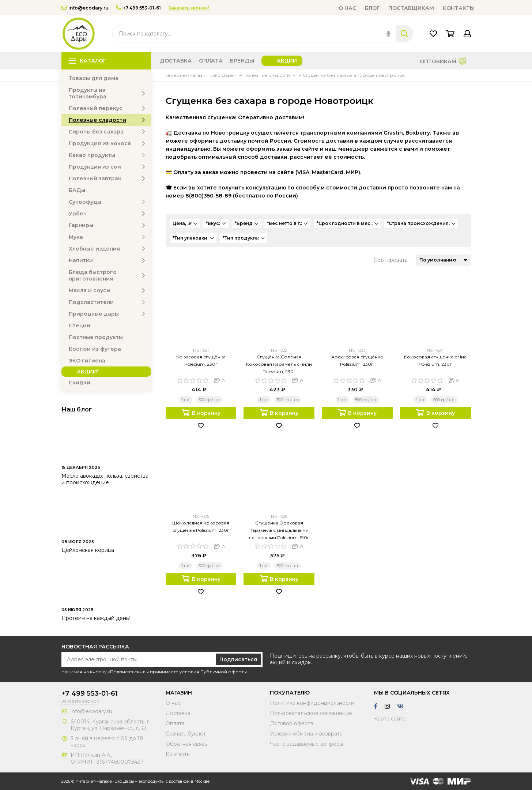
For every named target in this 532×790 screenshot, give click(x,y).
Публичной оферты (224, 672)
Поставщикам (411, 8)
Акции (287, 61)
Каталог (87, 61)
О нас (347, 8)
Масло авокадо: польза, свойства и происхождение (105, 479)
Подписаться (238, 659)
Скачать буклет (186, 734)
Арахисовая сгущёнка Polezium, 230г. (357, 360)
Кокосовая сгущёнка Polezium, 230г (201, 360)
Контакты (459, 8)
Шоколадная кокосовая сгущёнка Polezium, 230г (201, 526)
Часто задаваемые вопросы (306, 744)
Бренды (242, 61)
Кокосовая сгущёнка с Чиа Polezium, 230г (435, 360)
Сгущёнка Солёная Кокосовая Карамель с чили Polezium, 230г (279, 364)
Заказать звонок (80, 701)
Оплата (211, 61)
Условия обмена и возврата (306, 734)
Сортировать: (391, 260)
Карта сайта (390, 719)
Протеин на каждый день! (96, 618)
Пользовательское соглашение (311, 713)
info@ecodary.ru (85, 8)
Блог (372, 8)
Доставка (176, 61)
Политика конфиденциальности (312, 703)
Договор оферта (292, 723)
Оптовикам (444, 62)
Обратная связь (186, 744)
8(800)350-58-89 (208, 196)
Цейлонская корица (88, 550)
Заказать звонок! (188, 8)
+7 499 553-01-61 (138, 8)
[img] (388, 34)
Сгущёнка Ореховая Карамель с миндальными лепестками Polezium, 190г (279, 530)
